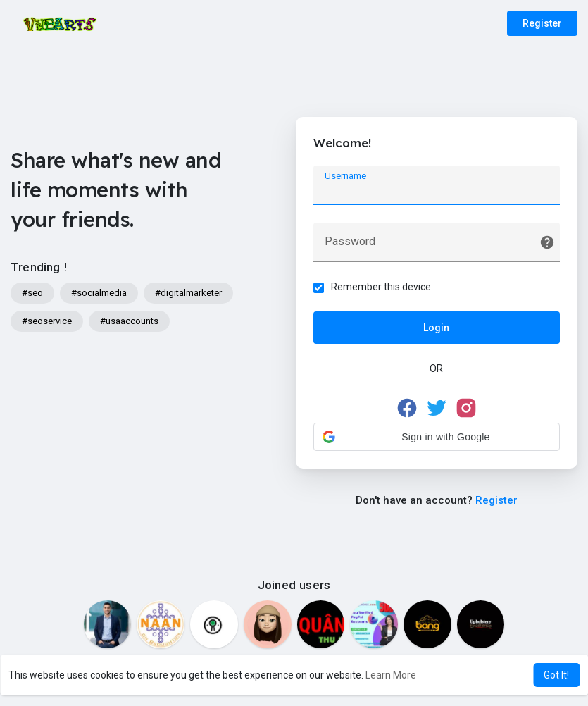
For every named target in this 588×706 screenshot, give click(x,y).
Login (436, 328)
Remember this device (381, 287)
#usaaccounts (129, 321)
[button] (437, 437)
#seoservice (47, 321)
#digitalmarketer (188, 293)
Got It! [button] (556, 675)
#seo (32, 293)
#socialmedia (99, 293)
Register (542, 23)
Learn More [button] (391, 675)
